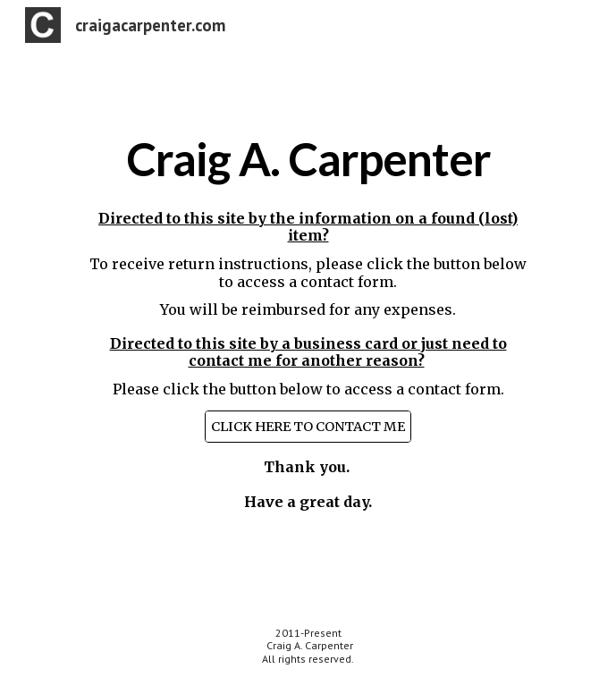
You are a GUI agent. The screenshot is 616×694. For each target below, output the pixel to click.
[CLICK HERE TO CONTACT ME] (308, 427)
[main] (308, 160)
